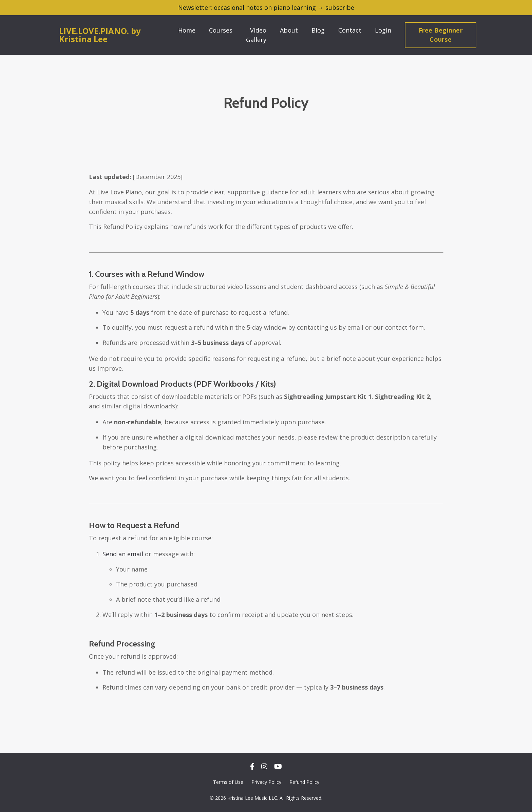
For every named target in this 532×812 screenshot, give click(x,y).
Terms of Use (228, 782)
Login (383, 30)
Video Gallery (256, 35)
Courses (221, 30)
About (289, 30)
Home (187, 30)
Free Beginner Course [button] (441, 35)
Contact (350, 30)
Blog (318, 30)
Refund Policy (304, 782)
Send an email (123, 554)
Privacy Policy (266, 782)
